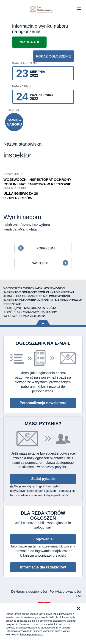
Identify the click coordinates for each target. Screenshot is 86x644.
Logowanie (43, 539)
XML (79, 596)
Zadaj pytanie (43, 479)
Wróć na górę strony (43, 323)
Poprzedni (46, 248)
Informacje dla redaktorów (43, 567)
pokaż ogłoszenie (54, 56)
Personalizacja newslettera (43, 403)
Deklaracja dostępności (29, 591)
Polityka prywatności (66, 591)
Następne (40, 263)
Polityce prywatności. (32, 634)
